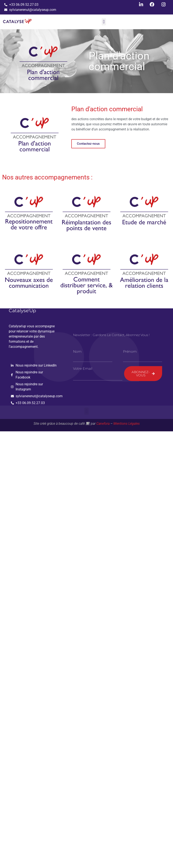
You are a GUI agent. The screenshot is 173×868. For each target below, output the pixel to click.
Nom (77, 352)
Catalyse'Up (22, 311)
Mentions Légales (127, 424)
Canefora (103, 424)
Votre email (83, 369)
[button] (104, 22)
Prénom (130, 352)
